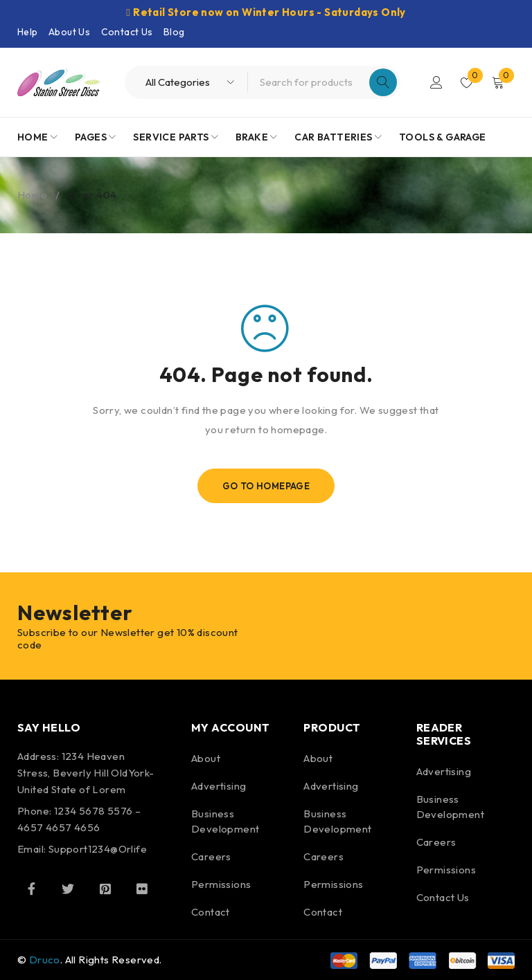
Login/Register (436, 82)
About (206, 758)
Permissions (221, 884)
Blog (174, 32)
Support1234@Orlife (98, 849)
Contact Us (127, 32)
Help (28, 32)
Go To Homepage (266, 486)
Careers (211, 856)
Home (33, 195)
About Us (69, 32)
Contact (211, 912)
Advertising (219, 786)
